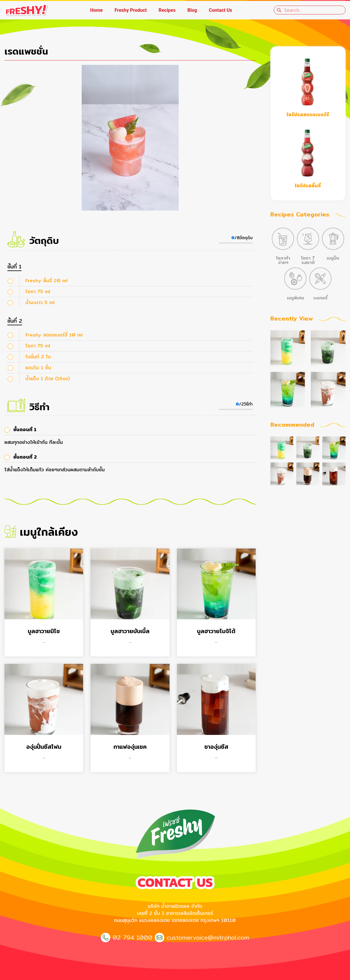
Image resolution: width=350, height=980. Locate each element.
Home (97, 10)
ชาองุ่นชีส (216, 747)
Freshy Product (131, 10)
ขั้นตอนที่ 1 (25, 430)
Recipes (167, 10)
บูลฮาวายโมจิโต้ (216, 631)
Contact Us (220, 10)
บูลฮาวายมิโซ (44, 631)
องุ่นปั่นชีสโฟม (44, 747)
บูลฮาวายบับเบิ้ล (130, 631)
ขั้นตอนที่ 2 (25, 457)
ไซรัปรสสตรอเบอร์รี (308, 115)
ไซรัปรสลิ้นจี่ (308, 186)
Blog (192, 10)
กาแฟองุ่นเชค (130, 747)
